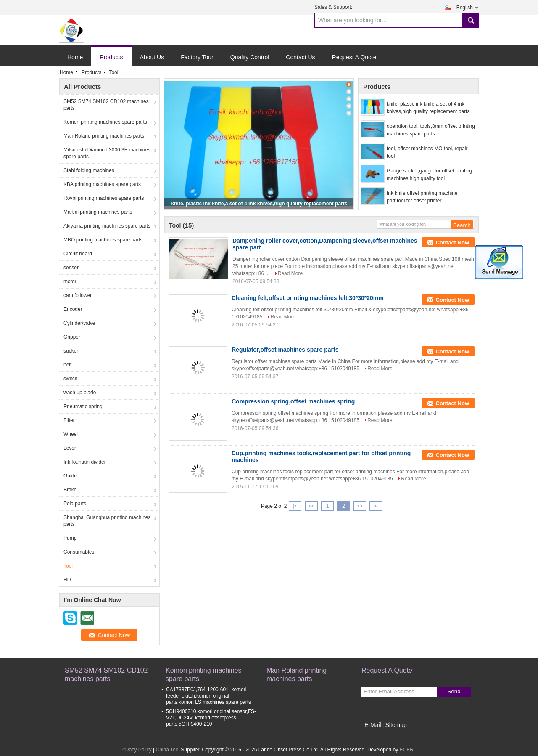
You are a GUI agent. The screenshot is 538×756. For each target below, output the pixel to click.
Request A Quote (354, 57)
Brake (70, 490)
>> (360, 506)
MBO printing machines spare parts (103, 240)
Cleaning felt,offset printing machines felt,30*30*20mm (308, 298)
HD (67, 580)
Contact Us (300, 57)
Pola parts (75, 504)
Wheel (71, 434)
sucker (71, 351)
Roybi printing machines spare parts (104, 198)
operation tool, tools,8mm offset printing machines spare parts (431, 130)
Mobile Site (376, 735)
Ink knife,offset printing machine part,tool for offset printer (422, 197)
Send (454, 691)
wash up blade (80, 393)
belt (67, 365)
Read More (290, 273)
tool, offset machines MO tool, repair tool (427, 152)
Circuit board (78, 254)
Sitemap (396, 725)
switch (70, 379)
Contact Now (452, 243)
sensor (71, 268)
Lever (70, 448)
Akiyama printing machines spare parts (107, 226)
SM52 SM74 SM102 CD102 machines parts (106, 105)
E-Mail (373, 725)
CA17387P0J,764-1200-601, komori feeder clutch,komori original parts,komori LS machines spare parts (208, 696)
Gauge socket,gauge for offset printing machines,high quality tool (429, 175)
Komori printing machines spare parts (105, 122)
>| (376, 506)
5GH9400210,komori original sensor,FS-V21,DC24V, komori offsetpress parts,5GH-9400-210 (211, 718)
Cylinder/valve (79, 323)
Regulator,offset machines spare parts (285, 350)
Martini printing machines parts (98, 212)
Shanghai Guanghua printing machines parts (107, 521)
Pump (70, 538)
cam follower (78, 295)
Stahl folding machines (89, 170)
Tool (68, 566)
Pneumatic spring (83, 406)
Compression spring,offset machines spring (293, 401)
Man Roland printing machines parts (104, 136)
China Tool (168, 750)
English (468, 7)
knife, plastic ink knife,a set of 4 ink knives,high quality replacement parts (260, 204)
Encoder (73, 309)
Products (111, 57)
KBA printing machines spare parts (102, 184)
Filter (69, 420)
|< (295, 506)
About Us (152, 57)
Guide (70, 476)
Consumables (79, 552)
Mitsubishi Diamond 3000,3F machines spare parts (107, 153)
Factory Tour (197, 57)
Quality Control (250, 57)
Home (75, 57)
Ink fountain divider (85, 462)
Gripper (72, 337)
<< (311, 506)
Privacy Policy (136, 750)
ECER (407, 750)
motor (70, 281)
